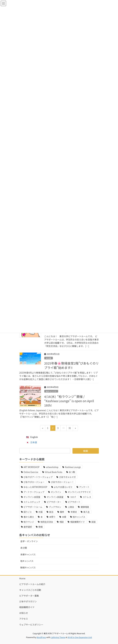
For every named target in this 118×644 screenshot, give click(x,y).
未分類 (49, 358)
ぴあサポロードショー (34, 482)
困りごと (28, 512)
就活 (51, 512)
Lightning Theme (58, 637)
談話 (94, 522)
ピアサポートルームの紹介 (32, 584)
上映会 (71, 507)
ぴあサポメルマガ (67, 477)
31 (70, 429)
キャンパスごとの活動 (30, 590)
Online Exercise (31, 472)
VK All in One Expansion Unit (80, 637)
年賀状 (74, 512)
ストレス (87, 497)
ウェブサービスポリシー (31, 625)
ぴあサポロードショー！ (62, 482)
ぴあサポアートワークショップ (38, 477)
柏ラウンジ (29, 522)
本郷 (64, 517)
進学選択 (28, 527)
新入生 (87, 512)
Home (22, 578)
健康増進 (85, 507)
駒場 (41, 527)
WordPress (41, 637)
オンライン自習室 (32, 497)
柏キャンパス (51, 391)
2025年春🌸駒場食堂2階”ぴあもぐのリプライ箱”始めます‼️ (72, 365)
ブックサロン (55, 507)
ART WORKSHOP (32, 467)
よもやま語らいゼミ (63, 487)
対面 (41, 512)
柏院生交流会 (47, 522)
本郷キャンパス (28, 554)
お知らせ (24, 613)
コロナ (73, 497)
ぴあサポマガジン (28, 601)
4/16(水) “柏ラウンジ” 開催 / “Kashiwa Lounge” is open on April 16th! (69, 401)
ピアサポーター (54, 502)
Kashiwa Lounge (73, 467)
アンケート (84, 487)
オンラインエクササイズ (79, 492)
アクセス (24, 619)
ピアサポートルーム (33, 507)
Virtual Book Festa (54, 472)
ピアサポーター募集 (29, 596)
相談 (62, 522)
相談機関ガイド (78, 522)
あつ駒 (72, 472)
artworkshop (52, 467)
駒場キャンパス (28, 567)
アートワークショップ (34, 492)
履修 (62, 512)
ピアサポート (74, 502)
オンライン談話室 (55, 497)
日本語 (34, 442)
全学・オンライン (29, 541)
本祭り (52, 517)
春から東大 (29, 517)
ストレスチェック (32, 502)
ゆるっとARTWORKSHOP (36, 487)
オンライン (56, 492)
